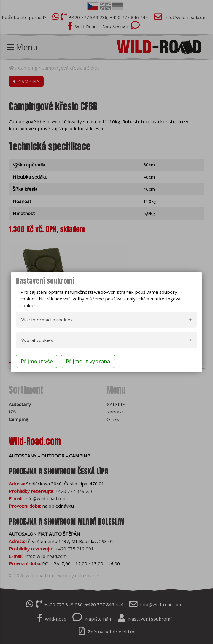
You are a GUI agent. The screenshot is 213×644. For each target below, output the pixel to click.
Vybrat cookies (37, 340)
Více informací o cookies (47, 320)
